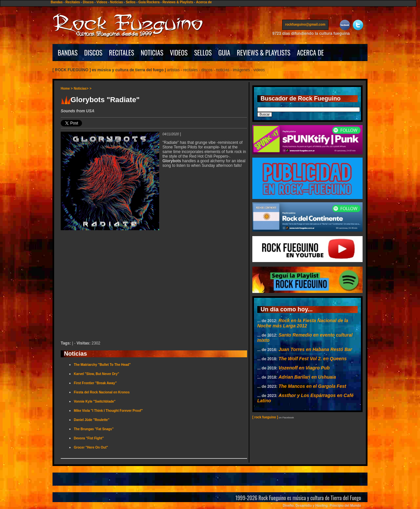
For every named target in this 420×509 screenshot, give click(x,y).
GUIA (224, 53)
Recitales (73, 2)
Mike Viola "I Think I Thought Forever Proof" (108, 411)
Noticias (117, 2)
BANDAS (68, 53)
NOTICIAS (152, 53)
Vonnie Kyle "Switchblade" (95, 401)
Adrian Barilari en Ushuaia (307, 377)
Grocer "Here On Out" (91, 447)
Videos (102, 2)
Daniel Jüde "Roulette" (92, 420)
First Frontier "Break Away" (95, 383)
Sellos (130, 2)
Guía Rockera (149, 2)
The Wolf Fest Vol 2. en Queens (313, 359)
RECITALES (122, 53)
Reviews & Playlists (178, 2)
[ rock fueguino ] (265, 417)
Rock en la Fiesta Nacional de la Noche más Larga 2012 (303, 323)
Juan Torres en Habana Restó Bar (315, 349)
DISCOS (94, 53)
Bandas (57, 2)
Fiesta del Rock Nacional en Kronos (102, 392)
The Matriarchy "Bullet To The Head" (102, 365)
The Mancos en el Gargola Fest (312, 386)
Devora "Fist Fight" (89, 438)
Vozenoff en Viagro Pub (304, 368)
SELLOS (203, 53)
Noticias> (81, 89)
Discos (88, 2)
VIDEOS (179, 53)
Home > (67, 89)
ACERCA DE (310, 53)
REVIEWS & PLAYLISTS (264, 53)
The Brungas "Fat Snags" (94, 429)
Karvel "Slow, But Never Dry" (96, 374)
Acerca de (204, 2)
